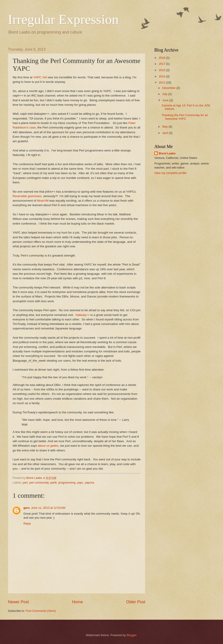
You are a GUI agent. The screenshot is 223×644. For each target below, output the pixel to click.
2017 (162, 64)
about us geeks (48, 446)
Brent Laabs (167, 153)
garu (27, 508)
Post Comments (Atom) (41, 611)
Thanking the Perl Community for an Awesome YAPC (185, 117)
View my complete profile (170, 173)
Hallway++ (83, 315)
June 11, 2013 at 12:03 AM (48, 508)
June (166, 100)
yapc (80, 483)
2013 (162, 82)
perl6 (53, 483)
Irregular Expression (63, 19)
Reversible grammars (27, 196)
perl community (39, 483)
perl (25, 483)
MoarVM (43, 201)
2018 (162, 58)
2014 (162, 76)
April (165, 133)
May (165, 127)
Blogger (132, 635)
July (165, 94)
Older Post (136, 602)
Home (77, 602)
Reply (27, 524)
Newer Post (18, 602)
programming (67, 483)
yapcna (89, 483)
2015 (162, 70)
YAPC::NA (40, 77)
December (169, 88)
